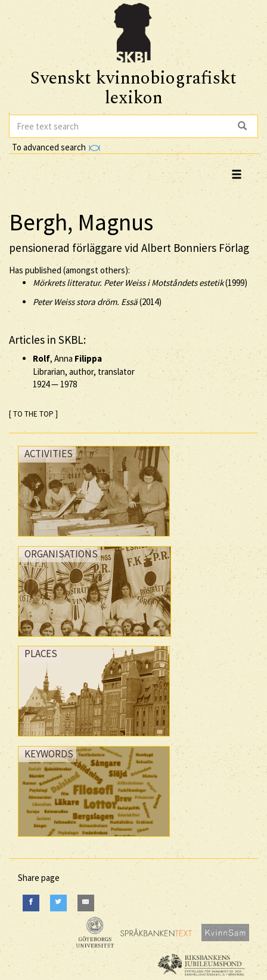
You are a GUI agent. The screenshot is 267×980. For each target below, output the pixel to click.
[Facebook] (31, 903)
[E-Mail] (86, 903)
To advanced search (56, 147)
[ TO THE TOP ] (33, 414)
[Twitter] (58, 903)
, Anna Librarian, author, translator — (84, 371)
